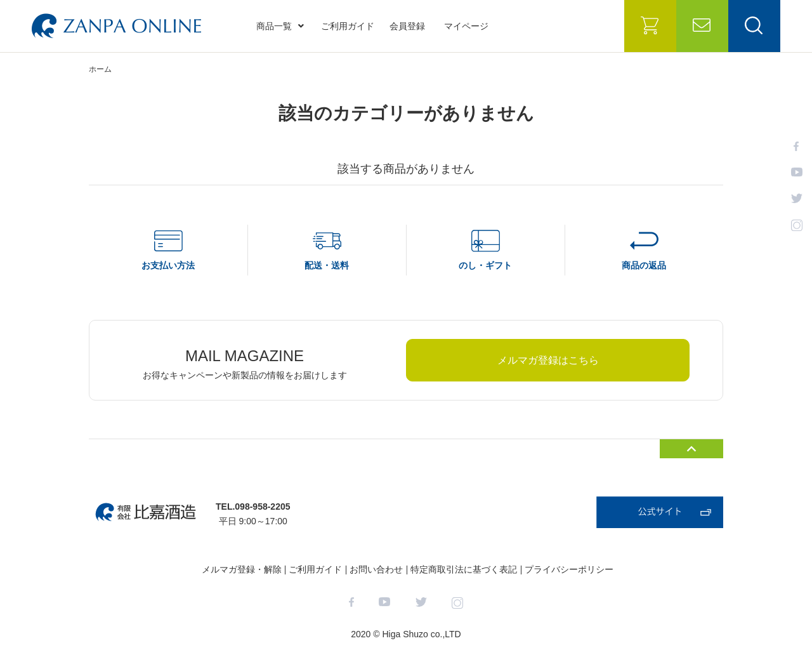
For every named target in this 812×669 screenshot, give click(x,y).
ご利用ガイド (348, 26)
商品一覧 (280, 26)
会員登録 (407, 26)
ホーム (100, 69)
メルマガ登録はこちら (548, 360)
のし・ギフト (485, 265)
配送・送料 (327, 265)
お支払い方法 (168, 265)
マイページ (466, 26)
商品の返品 (644, 265)
